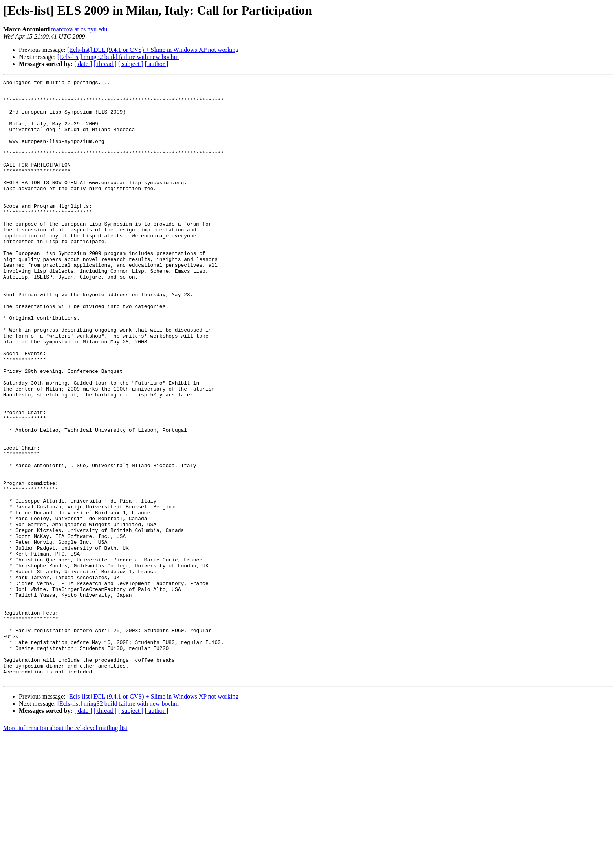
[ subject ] (131, 64)
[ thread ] (105, 64)
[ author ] (157, 64)
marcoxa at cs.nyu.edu (79, 29)
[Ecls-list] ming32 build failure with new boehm (118, 57)
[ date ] (83, 64)
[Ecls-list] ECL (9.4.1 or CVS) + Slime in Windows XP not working (153, 50)
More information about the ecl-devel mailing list (65, 848)
